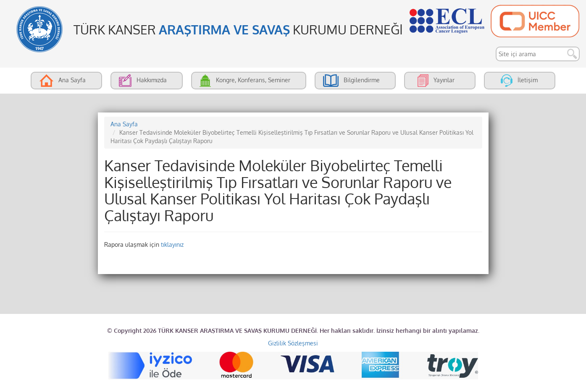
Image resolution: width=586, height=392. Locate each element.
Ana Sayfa (124, 124)
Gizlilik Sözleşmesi (293, 343)
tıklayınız (172, 244)
